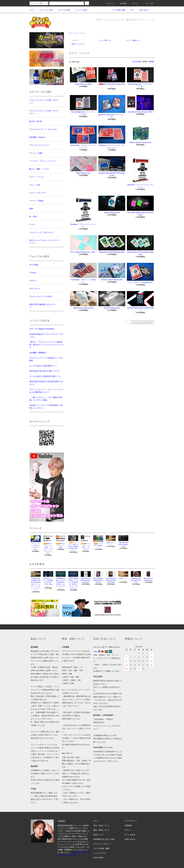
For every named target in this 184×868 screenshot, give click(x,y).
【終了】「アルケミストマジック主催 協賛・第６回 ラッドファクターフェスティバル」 (47, 345)
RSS (95, 858)
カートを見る (130, 835)
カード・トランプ (80, 33)
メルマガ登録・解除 (117, 10)
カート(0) (148, 3)
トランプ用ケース (105, 40)
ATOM (101, 858)
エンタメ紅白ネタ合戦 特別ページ (43, 366)
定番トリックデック (78, 44)
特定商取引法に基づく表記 (104, 839)
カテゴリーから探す (45, 10)
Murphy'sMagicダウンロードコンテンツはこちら (46, 335)
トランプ (75, 40)
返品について (99, 835)
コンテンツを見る (80, 10)
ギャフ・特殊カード (133, 40)
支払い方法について (101, 825)
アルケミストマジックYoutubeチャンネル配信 (46, 359)
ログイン (134, 3)
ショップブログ (100, 853)
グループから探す (63, 10)
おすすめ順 (136, 62)
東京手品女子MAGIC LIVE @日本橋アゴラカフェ (46, 383)
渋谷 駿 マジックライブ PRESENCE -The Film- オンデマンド (46, 407)
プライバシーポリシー (102, 844)
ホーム (32, 10)
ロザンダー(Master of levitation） (43, 329)
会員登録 (122, 3)
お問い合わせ (142, 10)
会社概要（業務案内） (38, 353)
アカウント (109, 3)
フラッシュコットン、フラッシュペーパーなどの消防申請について (46, 391)
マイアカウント (131, 821)
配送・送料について (101, 830)
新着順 (151, 62)
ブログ (131, 10)
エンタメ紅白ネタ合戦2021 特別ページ (45, 376)
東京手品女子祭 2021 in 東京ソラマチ (44, 371)
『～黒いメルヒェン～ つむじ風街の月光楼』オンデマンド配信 (46, 399)
